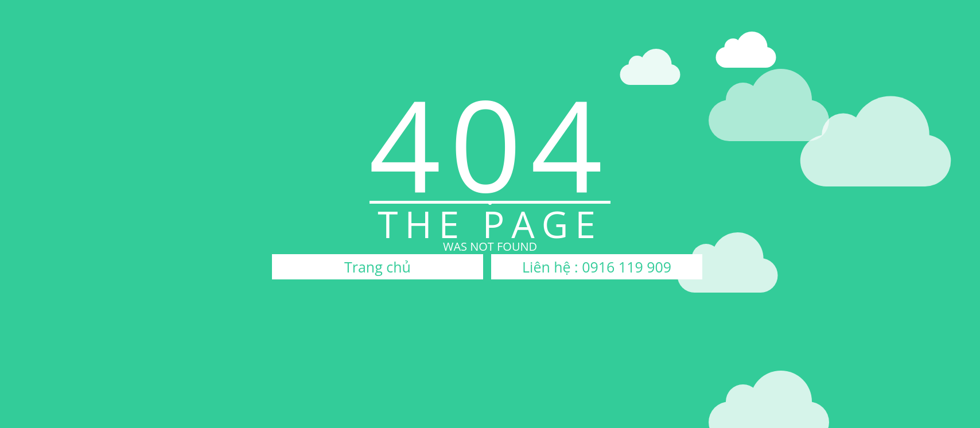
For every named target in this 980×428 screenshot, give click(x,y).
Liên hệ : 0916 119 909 (597, 267)
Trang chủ (378, 267)
